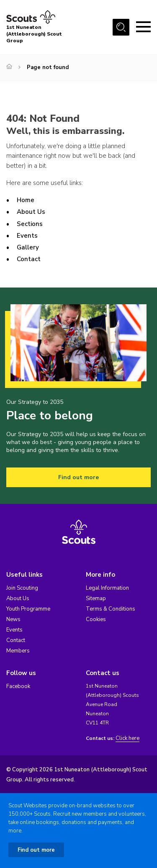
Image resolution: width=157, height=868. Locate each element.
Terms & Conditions (111, 609)
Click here (127, 738)
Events (27, 236)
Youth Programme (28, 609)
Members (18, 651)
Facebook (18, 686)
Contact (29, 259)
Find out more (78, 477)
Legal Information (107, 588)
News (13, 619)
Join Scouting (22, 588)
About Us (31, 212)
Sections (30, 224)
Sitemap (96, 598)
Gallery (28, 247)
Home (26, 200)
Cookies (96, 619)
